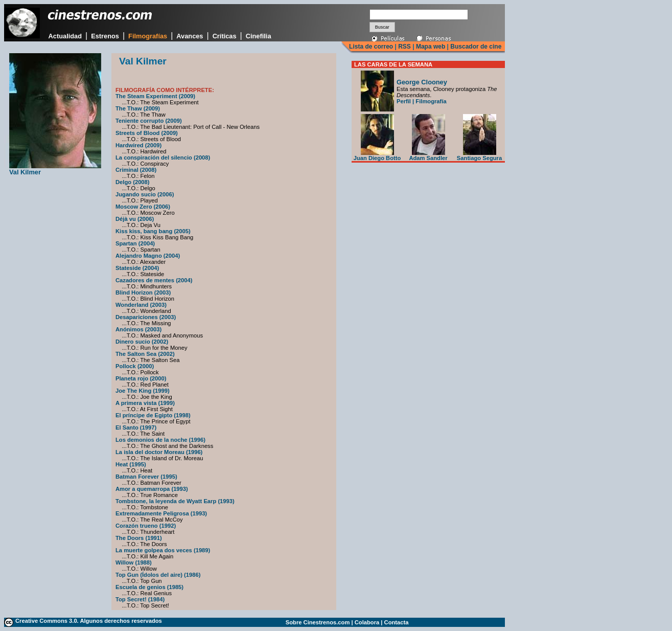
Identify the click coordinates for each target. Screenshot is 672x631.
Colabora (367, 622)
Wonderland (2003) (141, 305)
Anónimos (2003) (138, 329)
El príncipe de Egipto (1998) (153, 415)
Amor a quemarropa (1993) (152, 489)
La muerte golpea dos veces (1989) (163, 550)
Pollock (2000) (135, 366)
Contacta (397, 622)
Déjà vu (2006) (135, 219)
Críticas (225, 36)
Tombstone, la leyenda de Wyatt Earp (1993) (175, 501)
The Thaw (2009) (138, 108)
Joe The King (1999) (143, 391)
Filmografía (431, 101)
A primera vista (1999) (145, 403)
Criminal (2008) (136, 170)
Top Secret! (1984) (140, 599)
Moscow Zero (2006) (143, 207)
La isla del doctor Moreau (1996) (159, 452)
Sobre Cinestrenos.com (318, 622)
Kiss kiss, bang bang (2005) (153, 231)
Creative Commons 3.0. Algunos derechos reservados (89, 621)
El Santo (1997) (136, 427)
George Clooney (422, 82)
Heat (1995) (131, 464)
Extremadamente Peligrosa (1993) (161, 513)
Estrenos (105, 36)
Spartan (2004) (135, 243)
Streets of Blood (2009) (147, 133)
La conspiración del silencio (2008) (163, 157)
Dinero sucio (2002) (142, 342)
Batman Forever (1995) (146, 477)
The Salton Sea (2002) (145, 354)
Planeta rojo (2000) (141, 378)
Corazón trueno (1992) (146, 526)
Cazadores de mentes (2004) (154, 280)
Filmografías (148, 36)
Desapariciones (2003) (146, 317)
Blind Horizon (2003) (143, 292)
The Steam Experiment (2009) (155, 96)
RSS (404, 47)
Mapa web (431, 47)
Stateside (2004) (137, 268)
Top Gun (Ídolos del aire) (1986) (158, 575)
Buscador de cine (475, 47)
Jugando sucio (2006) (145, 194)
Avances (190, 36)
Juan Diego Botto (377, 155)
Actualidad (65, 36)
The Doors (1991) (139, 538)
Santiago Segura (479, 155)
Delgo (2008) (133, 182)
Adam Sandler (428, 155)
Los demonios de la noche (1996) (160, 440)
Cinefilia (259, 36)
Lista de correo (371, 47)
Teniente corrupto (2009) (149, 121)
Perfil (404, 101)
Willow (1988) (134, 562)
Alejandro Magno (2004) (148, 256)
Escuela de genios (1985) (149, 587)
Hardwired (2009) (138, 145)
